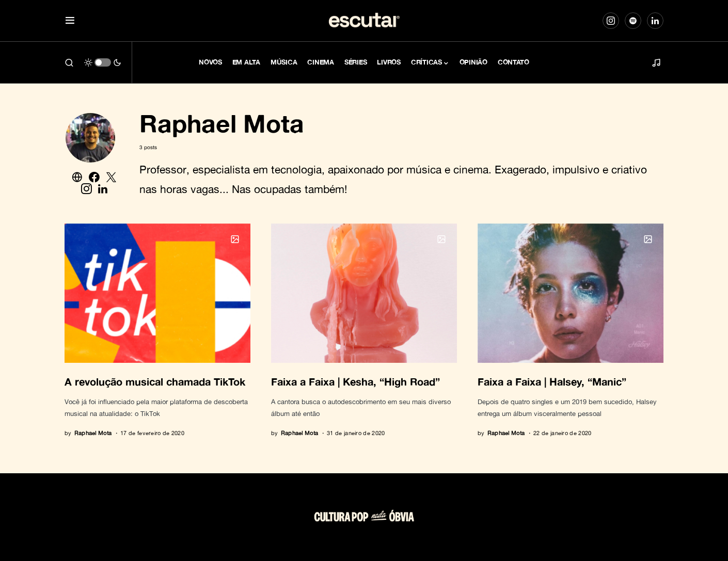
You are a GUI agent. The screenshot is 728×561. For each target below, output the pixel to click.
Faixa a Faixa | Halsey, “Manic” (552, 381)
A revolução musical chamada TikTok (155, 381)
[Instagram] (611, 21)
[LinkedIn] (655, 21)
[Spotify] (633, 21)
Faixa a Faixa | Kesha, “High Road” (355, 381)
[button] (70, 21)
